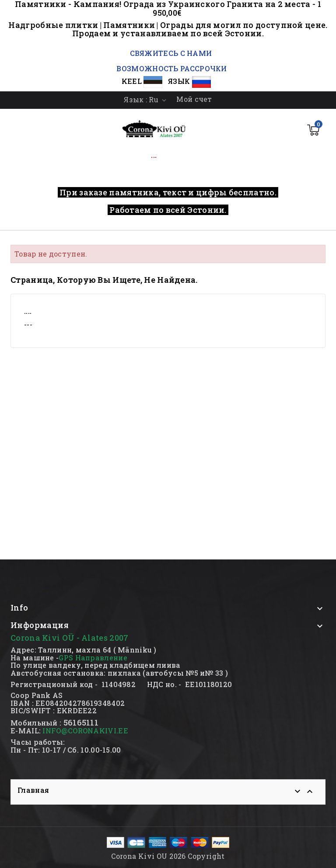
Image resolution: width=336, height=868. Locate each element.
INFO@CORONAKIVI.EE (85, 731)
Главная (33, 790)
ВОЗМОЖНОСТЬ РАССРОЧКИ (171, 68)
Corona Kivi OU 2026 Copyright (168, 856)
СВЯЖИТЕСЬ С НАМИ (170, 53)
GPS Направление (93, 658)
